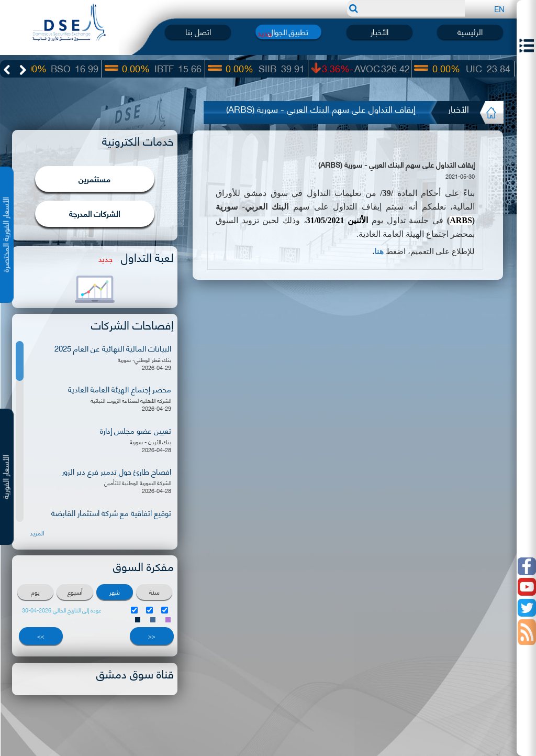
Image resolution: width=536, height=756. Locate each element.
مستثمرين (94, 179)
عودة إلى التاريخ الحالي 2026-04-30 (62, 610)
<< (152, 636)
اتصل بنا (198, 32)
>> (41, 636)
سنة (154, 592)
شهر (115, 592)
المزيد (37, 533)
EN (499, 8)
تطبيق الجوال (288, 32)
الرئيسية (470, 32)
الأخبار (379, 32)
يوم (35, 592)
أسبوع (75, 592)
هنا (379, 251)
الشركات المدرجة (94, 213)
